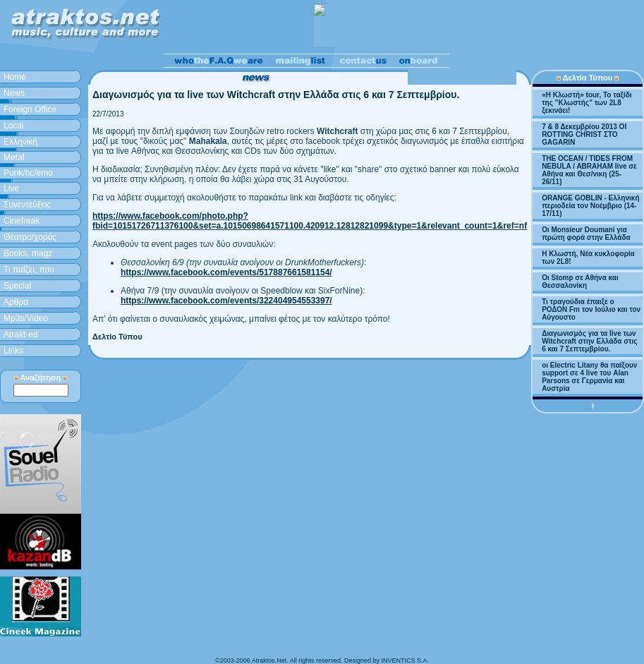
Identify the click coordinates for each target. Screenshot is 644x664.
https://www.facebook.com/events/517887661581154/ (226, 272)
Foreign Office (30, 109)
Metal (14, 157)
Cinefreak (22, 221)
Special (17, 286)
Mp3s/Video (26, 318)
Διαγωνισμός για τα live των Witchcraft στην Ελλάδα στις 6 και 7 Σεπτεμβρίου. (589, 341)
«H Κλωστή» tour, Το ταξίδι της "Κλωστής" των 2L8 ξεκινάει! (587, 103)
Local (14, 126)
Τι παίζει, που (29, 270)
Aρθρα (16, 302)
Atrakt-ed (21, 334)
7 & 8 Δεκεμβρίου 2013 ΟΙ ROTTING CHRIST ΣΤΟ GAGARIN (584, 134)
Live (11, 188)
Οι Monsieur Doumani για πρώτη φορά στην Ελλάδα (586, 234)
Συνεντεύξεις (27, 205)
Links (13, 351)
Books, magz (28, 253)
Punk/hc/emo (28, 173)
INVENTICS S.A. (405, 660)
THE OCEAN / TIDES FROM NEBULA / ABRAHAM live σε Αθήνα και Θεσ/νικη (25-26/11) (589, 170)
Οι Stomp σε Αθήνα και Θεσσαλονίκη (580, 282)
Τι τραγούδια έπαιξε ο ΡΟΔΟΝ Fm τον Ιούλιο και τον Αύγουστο (591, 309)
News (14, 93)
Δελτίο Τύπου (117, 337)
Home (15, 77)
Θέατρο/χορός (30, 237)
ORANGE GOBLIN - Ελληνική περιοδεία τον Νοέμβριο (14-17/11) (590, 206)
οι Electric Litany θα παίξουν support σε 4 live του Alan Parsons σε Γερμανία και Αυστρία (589, 377)
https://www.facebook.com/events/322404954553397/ (226, 301)
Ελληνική (20, 142)
